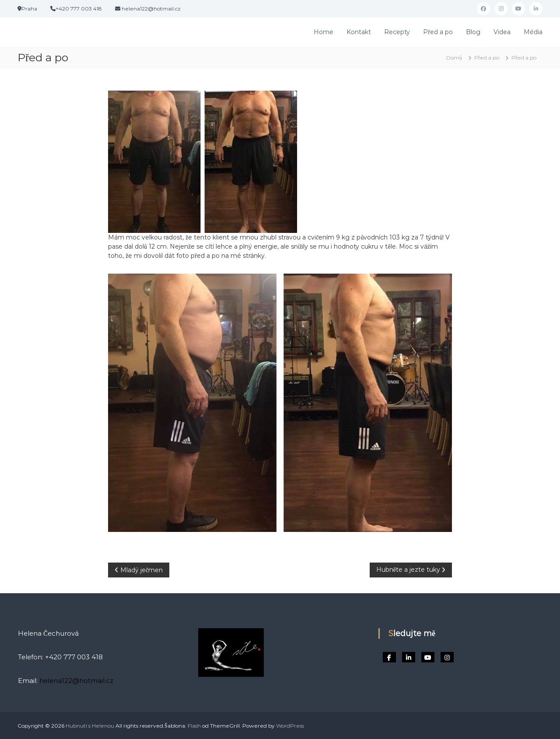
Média (533, 32)
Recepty (397, 32)
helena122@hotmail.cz (76, 681)
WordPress (290, 726)
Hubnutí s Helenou (90, 726)
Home (324, 32)
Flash (194, 726)
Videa (502, 32)
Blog (473, 32)
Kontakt (359, 32)
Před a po (438, 32)
